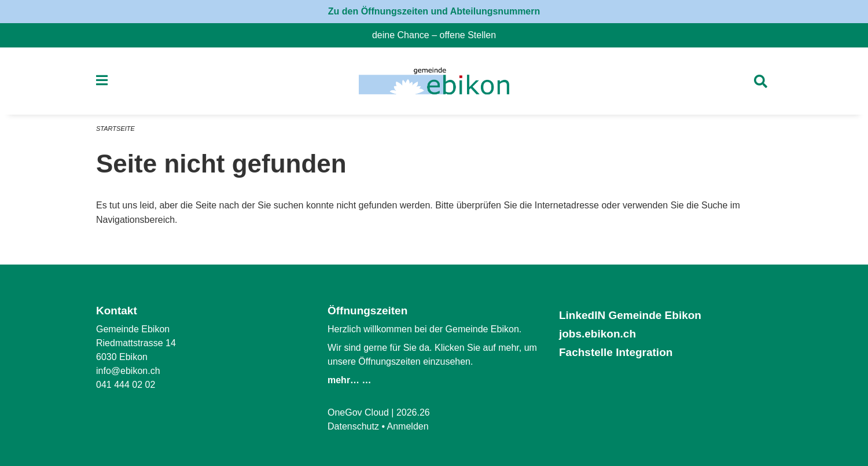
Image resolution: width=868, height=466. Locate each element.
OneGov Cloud (358, 412)
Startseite (115, 129)
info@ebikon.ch (128, 371)
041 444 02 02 (126, 385)
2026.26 (413, 412)
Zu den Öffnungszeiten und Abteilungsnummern (434, 11)
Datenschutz (353, 426)
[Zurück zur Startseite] (434, 81)
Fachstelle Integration (616, 352)
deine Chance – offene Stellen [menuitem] (439, 35)
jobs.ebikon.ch (597, 334)
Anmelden (408, 426)
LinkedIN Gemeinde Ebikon (630, 315)
